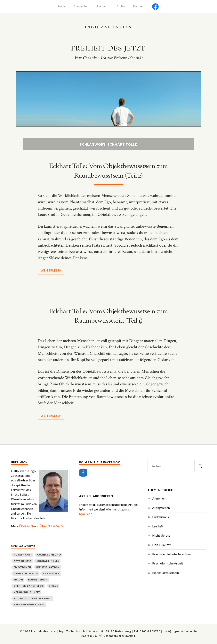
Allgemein (159, 498)
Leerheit (158, 526)
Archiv (121, 6)
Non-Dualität (161, 544)
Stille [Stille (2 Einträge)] (53, 586)
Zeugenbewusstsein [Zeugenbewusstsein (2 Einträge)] (29, 605)
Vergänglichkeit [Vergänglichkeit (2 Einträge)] (27, 592)
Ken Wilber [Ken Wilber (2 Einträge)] (51, 573)
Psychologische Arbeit (168, 563)
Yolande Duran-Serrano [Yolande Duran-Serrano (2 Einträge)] (33, 598)
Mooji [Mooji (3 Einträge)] (18, 580)
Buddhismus (161, 517)
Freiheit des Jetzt (108, 49)
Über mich (102, 6)
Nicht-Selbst (161, 535)
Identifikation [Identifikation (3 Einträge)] (48, 567)
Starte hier (81, 6)
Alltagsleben (161, 507)
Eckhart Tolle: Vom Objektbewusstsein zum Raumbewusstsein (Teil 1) (108, 316)
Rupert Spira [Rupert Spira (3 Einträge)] (38, 580)
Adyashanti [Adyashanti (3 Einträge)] (23, 555)
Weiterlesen (52, 270)
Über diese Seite (52, 526)
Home (62, 6)
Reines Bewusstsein (165, 572)
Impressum (89, 636)
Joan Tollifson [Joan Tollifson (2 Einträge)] (26, 573)
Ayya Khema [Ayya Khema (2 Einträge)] (23, 561)
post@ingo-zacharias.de (180, 631)
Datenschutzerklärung (119, 636)
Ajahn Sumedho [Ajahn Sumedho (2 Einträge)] (49, 555)
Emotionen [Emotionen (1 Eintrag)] (22, 567)
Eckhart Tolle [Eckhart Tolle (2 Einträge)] (48, 561)
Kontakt (138, 6)
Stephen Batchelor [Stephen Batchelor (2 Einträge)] (29, 586)
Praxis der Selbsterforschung (172, 554)
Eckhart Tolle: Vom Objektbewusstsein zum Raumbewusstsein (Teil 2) (108, 171)
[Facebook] (83, 472)
